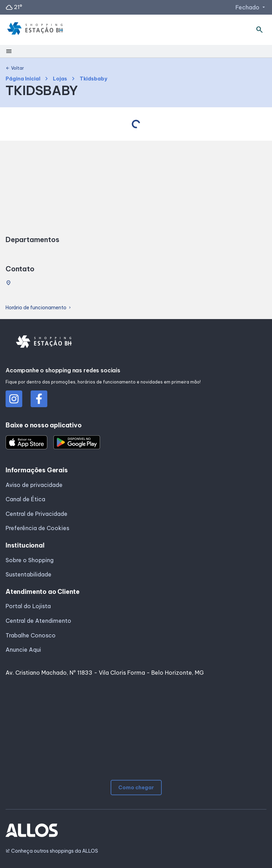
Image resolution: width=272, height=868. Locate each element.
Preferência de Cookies (37, 528)
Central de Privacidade (37, 514)
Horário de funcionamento (39, 308)
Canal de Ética (25, 499)
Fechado (251, 7)
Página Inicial (23, 79)
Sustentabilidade (29, 574)
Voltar (15, 68)
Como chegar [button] (136, 788)
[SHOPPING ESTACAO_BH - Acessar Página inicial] (35, 30)
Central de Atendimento (38, 621)
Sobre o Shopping (30, 560)
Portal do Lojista (28, 606)
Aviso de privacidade (34, 485)
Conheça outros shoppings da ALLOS (52, 851)
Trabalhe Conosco (31, 635)
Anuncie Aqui (23, 650)
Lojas (60, 79)
